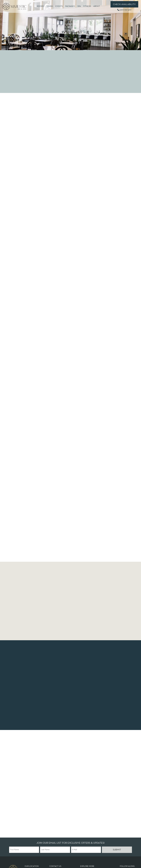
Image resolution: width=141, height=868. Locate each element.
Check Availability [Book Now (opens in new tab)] (124, 4)
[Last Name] (55, 850)
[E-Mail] (86, 850)
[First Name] (24, 850)
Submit (117, 850)
